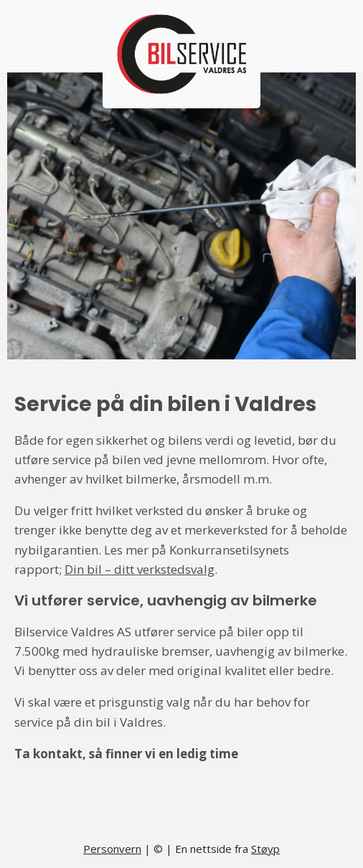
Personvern (112, 849)
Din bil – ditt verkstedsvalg (140, 569)
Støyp (265, 849)
